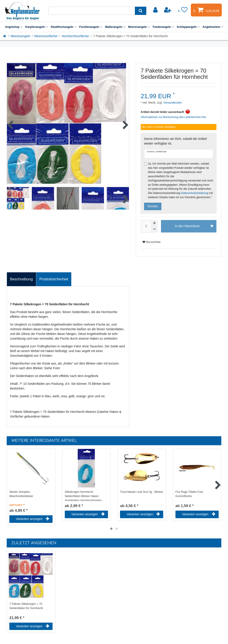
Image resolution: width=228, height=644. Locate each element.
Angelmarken (213, 27)
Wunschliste (152, 242)
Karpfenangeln (37, 27)
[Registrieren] (168, 10)
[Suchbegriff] (92, 11)
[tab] (21, 279)
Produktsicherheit (54, 279)
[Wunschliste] (183, 10)
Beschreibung (21, 279)
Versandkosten (172, 103)
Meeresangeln (139, 27)
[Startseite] (5, 36)
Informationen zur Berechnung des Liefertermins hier (173, 117)
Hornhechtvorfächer (75, 36)
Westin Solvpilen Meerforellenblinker (21, 494)
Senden (153, 206)
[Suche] (141, 11)
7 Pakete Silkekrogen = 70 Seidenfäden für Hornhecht (26, 606)
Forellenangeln (91, 27)
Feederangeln (163, 27)
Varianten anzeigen (33, 519)
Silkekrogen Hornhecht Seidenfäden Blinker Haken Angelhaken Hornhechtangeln (83, 496)
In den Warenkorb (194, 226)
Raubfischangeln (63, 27)
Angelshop (13, 27)
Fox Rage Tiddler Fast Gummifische (189, 494)
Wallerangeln (115, 27)
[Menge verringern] (155, 229)
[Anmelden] (156, 10)
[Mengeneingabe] (146, 226)
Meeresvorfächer (46, 36)
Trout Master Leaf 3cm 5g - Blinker (141, 492)
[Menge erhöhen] (155, 223)
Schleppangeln (188, 27)
